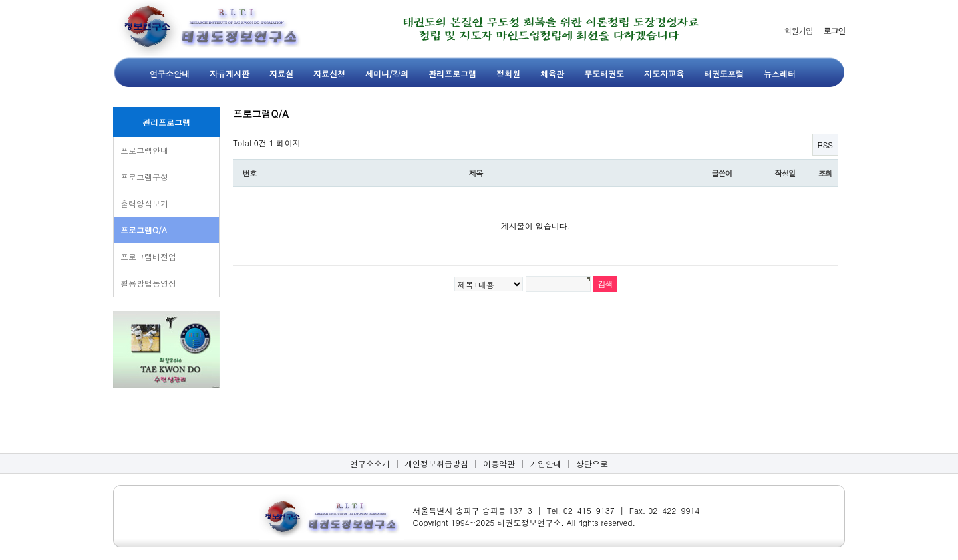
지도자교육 (664, 73)
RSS (825, 145)
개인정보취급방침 (436, 463)
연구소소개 (370, 463)
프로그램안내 (144, 150)
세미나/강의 (387, 73)
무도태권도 (604, 73)
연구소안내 (170, 73)
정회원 (508, 73)
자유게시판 (230, 73)
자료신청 (329, 73)
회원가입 (798, 30)
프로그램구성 (144, 177)
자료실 (281, 73)
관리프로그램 (452, 73)
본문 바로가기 (0, 0)
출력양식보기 (144, 203)
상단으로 (592, 463)
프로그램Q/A (144, 230)
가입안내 (546, 463)
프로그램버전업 (148, 256)
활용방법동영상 (148, 283)
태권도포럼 (724, 73)
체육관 (552, 73)
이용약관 (499, 463)
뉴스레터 (780, 73)
